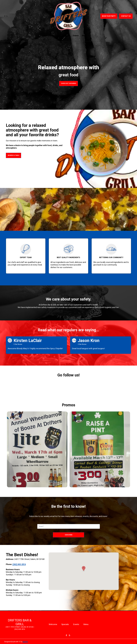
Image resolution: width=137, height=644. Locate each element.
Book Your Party (109, 16)
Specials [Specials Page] (66, 36)
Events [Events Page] (76, 36)
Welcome (54, 624)
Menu (87, 624)
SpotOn (25, 642)
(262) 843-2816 (19, 564)
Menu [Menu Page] (85, 36)
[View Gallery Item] (37, 449)
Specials (66, 624)
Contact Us (126, 16)
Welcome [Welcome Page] (54, 36)
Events (77, 624)
